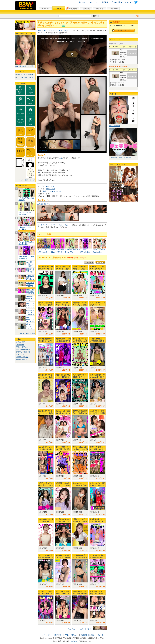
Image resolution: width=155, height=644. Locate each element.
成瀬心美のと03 (30, 299)
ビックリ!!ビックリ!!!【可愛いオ (26, 214)
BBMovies (74, 641)
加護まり (46, 191)
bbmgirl (53, 191)
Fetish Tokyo (64, 31)
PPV (53, 31)
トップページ (42, 31)
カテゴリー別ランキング (26, 77)
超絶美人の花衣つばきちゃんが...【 (30, 272)
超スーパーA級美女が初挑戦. (30, 320)
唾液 (52, 186)
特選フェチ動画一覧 (23, 352)
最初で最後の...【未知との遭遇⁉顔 (26, 258)
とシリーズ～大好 (30, 327)
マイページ (93, 2)
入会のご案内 (21, 342)
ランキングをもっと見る (26, 333)
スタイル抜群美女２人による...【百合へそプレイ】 (80, 269)
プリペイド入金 (117, 2)
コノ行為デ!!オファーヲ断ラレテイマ (30, 265)
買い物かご (83, 2)
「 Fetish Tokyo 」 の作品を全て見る (78, 629)
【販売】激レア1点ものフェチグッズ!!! (123, 158)
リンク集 (101, 635)
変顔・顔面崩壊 (115, 126)
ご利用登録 (104, 2)
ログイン (128, 2)
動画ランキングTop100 (25, 74)
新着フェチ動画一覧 (23, 350)
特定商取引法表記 (22, 359)
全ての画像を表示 (43, 204)
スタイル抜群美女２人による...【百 (26, 243)
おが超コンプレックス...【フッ (26, 228)
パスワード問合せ (22, 357)
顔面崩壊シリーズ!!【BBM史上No (30, 313)
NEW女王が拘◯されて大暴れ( (30, 293)
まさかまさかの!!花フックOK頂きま (30, 286)
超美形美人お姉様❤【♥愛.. (24, 66)
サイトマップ (21, 354)
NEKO (58, 191)
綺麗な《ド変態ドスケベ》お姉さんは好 (30, 307)
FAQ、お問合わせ (22, 347)
